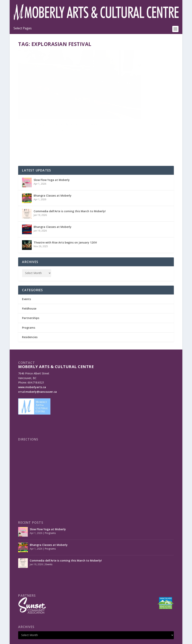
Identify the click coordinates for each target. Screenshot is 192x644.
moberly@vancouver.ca (41, 372)
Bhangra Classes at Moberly (53, 176)
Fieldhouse (29, 289)
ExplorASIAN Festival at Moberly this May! (56, 103)
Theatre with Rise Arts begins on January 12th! (65, 223)
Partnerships (31, 298)
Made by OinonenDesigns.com (90, 640)
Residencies (30, 317)
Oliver (29, 111)
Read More (32, 131)
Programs (29, 308)
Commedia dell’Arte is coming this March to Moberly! (70, 192)
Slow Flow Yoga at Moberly (52, 160)
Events (53, 111)
